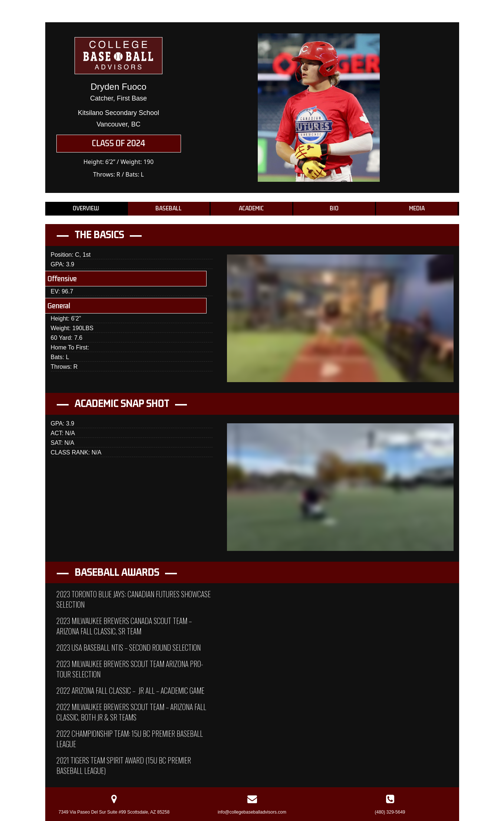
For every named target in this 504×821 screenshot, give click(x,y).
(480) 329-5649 (390, 812)
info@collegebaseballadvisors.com (252, 812)
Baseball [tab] (169, 208)
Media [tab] (417, 208)
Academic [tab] (251, 208)
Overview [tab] (86, 208)
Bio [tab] (334, 208)
